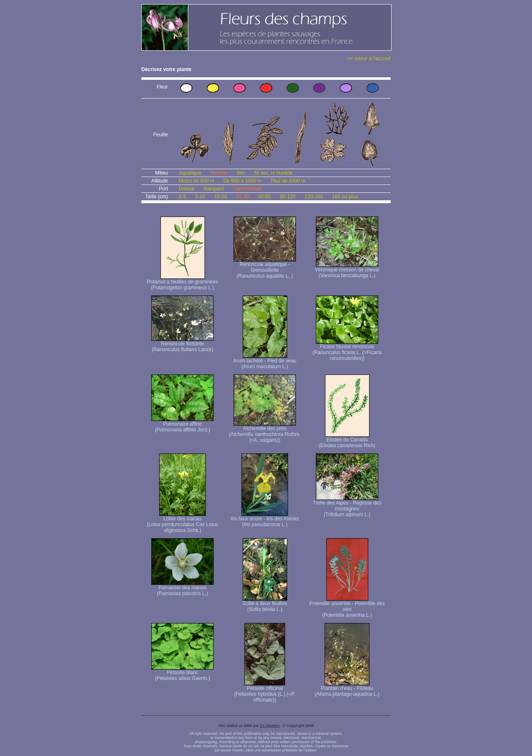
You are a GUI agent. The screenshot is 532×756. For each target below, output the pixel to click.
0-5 (182, 197)
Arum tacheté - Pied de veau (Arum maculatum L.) (265, 361)
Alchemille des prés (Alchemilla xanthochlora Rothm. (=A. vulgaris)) (265, 432)
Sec (241, 173)
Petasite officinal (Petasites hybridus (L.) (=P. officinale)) (265, 692)
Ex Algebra (270, 726)
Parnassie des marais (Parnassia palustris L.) (182, 588)
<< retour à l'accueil (369, 59)
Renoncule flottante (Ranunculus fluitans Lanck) (182, 344)
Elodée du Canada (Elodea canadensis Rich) (347, 440)
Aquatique (190, 173)
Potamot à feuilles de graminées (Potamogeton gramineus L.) (182, 282)
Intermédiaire (248, 189)
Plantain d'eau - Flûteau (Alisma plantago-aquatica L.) (347, 689)
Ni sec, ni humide (273, 173)
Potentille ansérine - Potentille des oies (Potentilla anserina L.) (347, 607)
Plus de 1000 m (288, 181)
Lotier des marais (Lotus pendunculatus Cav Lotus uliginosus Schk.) (182, 522)
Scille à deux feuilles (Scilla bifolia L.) (265, 604)
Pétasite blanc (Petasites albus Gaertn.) (182, 673)
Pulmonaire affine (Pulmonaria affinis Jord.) (182, 425)
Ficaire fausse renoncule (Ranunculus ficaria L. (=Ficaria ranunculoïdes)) (347, 350)
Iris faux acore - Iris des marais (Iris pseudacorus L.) (265, 519)
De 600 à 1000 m (242, 181)
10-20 (220, 197)
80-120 (287, 197)
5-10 (200, 197)
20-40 (243, 197)
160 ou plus (345, 197)
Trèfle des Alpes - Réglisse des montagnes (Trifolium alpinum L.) (347, 506)
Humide (219, 173)
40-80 (265, 197)
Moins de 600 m (196, 181)
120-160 (314, 197)
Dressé (187, 189)
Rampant (214, 189)
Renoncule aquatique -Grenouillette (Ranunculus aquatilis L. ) (265, 268)
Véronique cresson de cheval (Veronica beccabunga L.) (347, 270)
